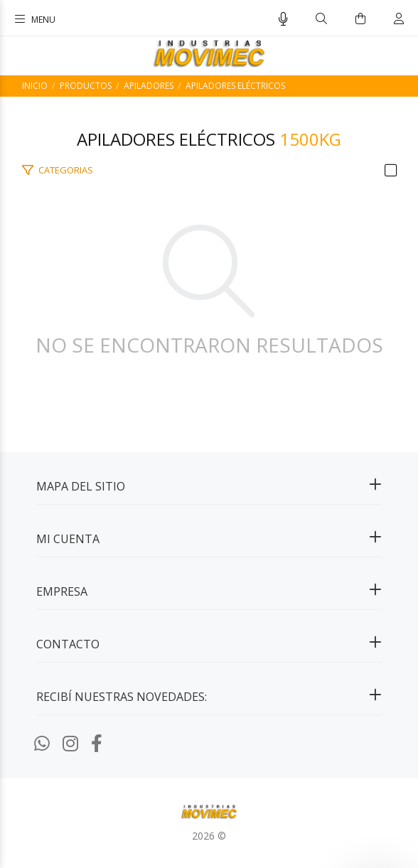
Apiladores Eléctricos (235, 86)
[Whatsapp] (42, 743)
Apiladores (149, 86)
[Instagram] (70, 743)
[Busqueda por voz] (283, 19)
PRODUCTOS (86, 86)
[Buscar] (321, 19)
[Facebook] (97, 743)
